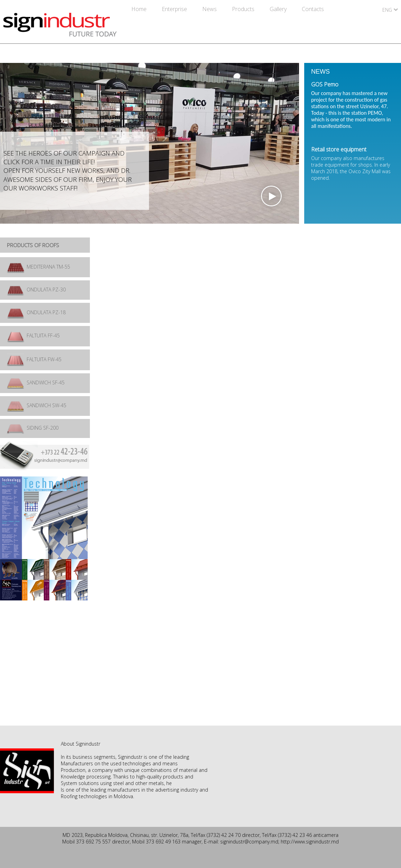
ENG (387, 10)
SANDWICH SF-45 (36, 382)
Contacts (313, 9)
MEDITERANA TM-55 (39, 267)
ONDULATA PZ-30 (36, 290)
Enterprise (175, 9)
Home (140, 9)
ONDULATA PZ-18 (36, 312)
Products (244, 9)
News (210, 9)
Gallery (279, 9)
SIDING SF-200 (33, 428)
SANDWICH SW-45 (37, 405)
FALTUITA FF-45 (33, 335)
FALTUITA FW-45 (34, 359)
